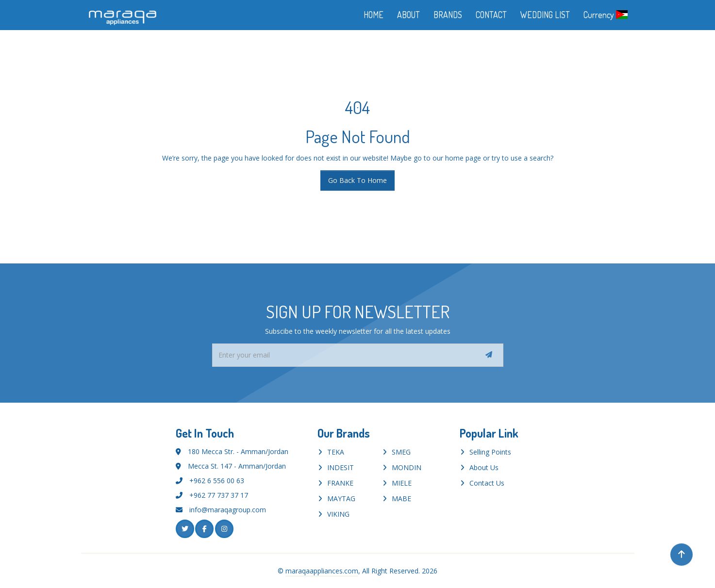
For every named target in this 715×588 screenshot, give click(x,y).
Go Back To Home (357, 180)
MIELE (402, 483)
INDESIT (341, 467)
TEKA (336, 452)
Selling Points (490, 452)
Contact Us (487, 483)
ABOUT (408, 15)
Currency (606, 15)
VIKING (338, 514)
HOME (374, 15)
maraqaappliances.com (322, 571)
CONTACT (491, 15)
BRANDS (448, 15)
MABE (401, 498)
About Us (484, 467)
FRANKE (340, 483)
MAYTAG (341, 498)
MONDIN (407, 467)
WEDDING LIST (545, 15)
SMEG (401, 452)
